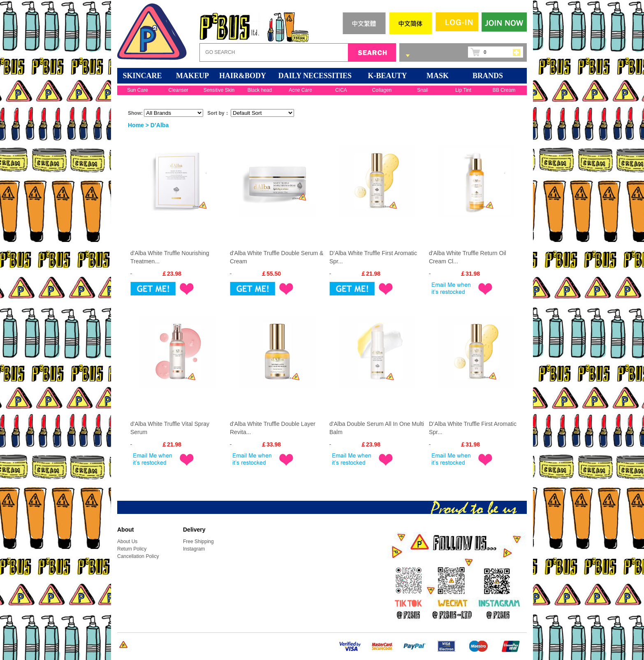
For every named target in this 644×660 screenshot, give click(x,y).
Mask (438, 76)
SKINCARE (142, 76)
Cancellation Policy (138, 556)
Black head (260, 90)
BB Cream (504, 90)
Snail (423, 90)
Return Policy (132, 549)
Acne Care (300, 90)
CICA (341, 90)
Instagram (194, 549)
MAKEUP (192, 76)
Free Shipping (198, 541)
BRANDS (488, 76)
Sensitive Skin (219, 90)
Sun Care (138, 90)
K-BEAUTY (387, 76)
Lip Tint (463, 90)
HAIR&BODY (243, 76)
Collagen (382, 90)
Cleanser (178, 90)
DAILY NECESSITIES (315, 76)
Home (136, 125)
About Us (127, 541)
